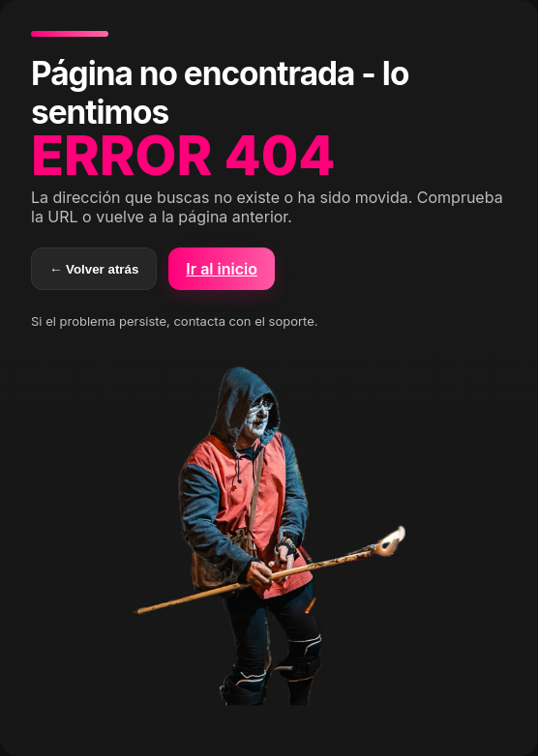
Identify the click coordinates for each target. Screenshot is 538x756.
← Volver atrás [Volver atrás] (94, 269)
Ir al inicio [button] (222, 269)
